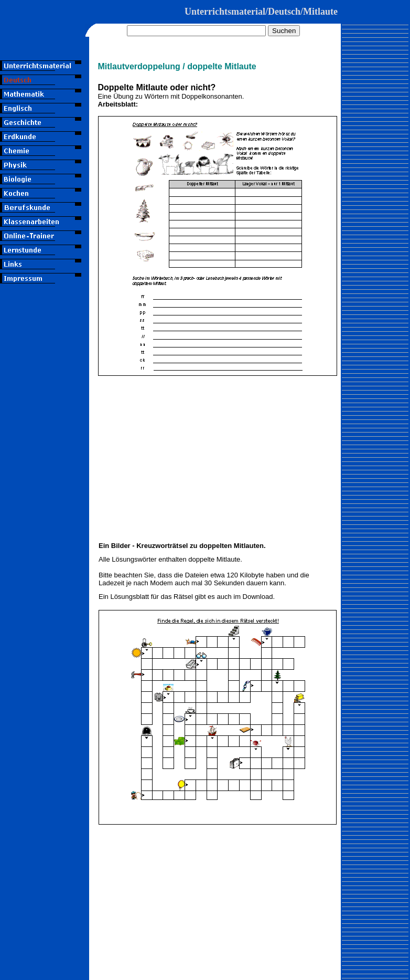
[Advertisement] (45, 364)
